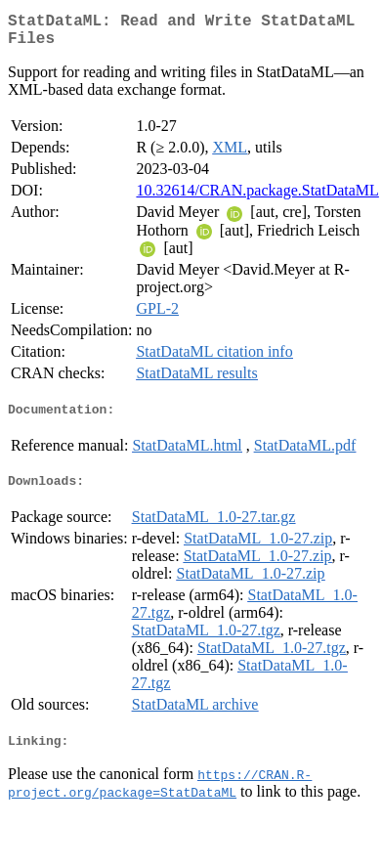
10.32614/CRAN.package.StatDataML (257, 198)
